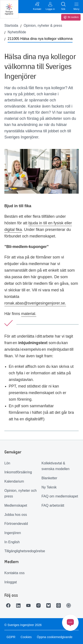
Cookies (26, 637)
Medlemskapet (16, 505)
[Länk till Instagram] (40, 605)
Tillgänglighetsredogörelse (23, 551)
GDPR (11, 637)
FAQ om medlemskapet (60, 496)
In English (12, 542)
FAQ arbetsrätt (53, 505)
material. (29, 314)
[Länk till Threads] (60, 605)
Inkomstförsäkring (18, 472)
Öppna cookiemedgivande (55, 637)
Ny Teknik (49, 487)
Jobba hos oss (16, 515)
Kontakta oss (15, 573)
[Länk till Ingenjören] (70, 605)
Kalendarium (14, 481)
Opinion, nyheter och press (21, 494)
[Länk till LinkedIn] (19, 605)
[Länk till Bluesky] (50, 605)
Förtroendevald (16, 524)
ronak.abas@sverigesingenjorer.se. (35, 303)
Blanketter (49, 478)
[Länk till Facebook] (9, 605)
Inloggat (11, 582)
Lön (7, 463)
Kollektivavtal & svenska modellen (55, 466)
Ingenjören (13, 533)
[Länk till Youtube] (29, 605)
